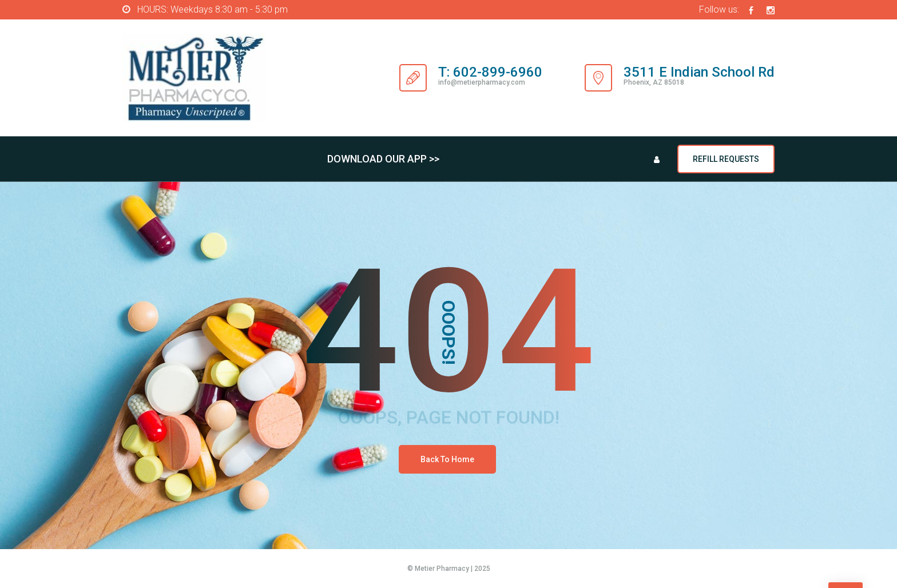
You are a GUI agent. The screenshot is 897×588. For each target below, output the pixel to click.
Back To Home (447, 459)
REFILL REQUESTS (726, 159)
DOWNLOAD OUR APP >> (383, 159)
